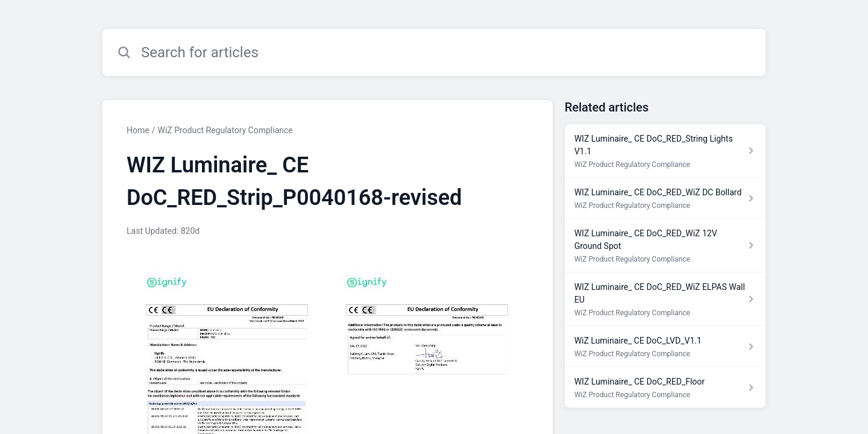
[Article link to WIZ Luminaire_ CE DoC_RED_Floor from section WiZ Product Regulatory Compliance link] (665, 388)
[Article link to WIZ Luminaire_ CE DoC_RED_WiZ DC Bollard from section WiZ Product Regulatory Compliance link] (665, 198)
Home (138, 130)
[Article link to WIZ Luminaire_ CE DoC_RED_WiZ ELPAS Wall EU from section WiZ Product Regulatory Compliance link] (665, 299)
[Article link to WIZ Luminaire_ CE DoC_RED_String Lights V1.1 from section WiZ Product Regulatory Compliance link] (665, 151)
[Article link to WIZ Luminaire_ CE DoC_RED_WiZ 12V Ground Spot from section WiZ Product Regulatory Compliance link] (665, 246)
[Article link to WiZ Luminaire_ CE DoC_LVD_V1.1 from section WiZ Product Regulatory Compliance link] (665, 347)
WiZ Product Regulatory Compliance (225, 130)
